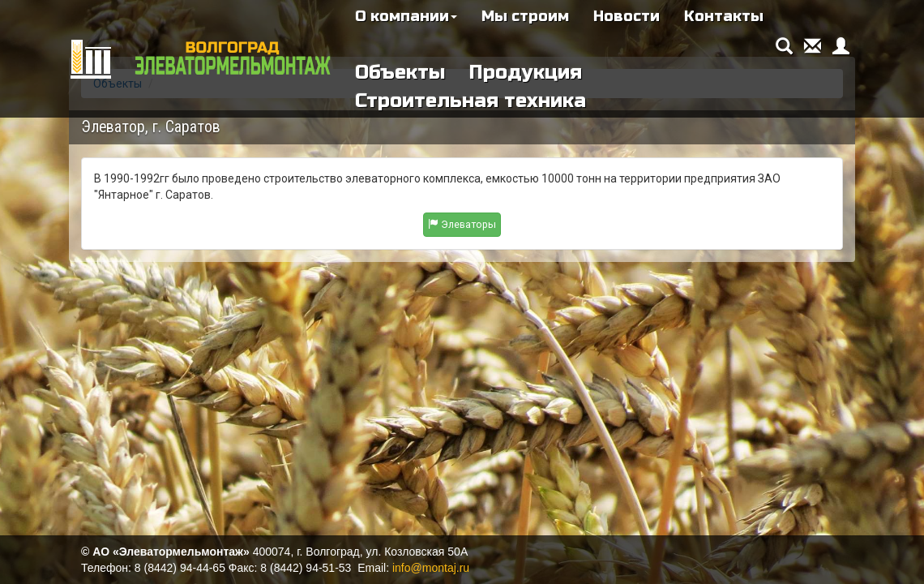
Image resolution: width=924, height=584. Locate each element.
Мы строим (525, 16)
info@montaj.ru (431, 568)
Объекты (400, 73)
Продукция (526, 73)
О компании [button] (406, 16)
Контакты (724, 16)
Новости (627, 16)
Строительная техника (471, 101)
